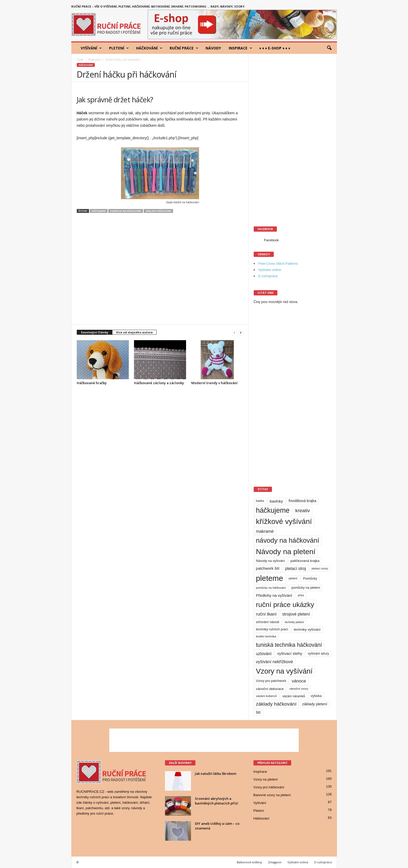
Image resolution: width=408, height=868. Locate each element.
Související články (95, 332)
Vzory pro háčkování (269, 787)
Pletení (119, 48)
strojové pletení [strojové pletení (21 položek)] (296, 614)
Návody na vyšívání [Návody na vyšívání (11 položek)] (270, 561)
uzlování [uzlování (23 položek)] (264, 654)
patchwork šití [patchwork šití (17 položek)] (268, 568)
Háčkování (149, 48)
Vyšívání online (270, 270)
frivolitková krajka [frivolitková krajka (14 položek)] (302, 501)
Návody (213, 48)
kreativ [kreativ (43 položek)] (303, 511)
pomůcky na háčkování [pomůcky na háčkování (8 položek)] (271, 588)
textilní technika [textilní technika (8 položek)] (266, 636)
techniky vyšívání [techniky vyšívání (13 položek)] (307, 629)
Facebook (272, 240)
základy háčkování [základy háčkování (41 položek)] (276, 704)
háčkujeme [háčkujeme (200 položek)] (273, 510)
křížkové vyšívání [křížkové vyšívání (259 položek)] (284, 521)
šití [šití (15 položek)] (258, 712)
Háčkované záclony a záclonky (159, 383)
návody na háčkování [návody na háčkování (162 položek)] (288, 540)
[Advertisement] (160, 271)
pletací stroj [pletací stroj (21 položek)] (296, 569)
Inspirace (240, 48)
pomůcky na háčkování (126, 211)
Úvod (80, 60)
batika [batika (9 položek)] (260, 501)
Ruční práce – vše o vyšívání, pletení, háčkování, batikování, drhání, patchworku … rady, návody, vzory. (158, 6)
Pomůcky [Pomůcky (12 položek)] (310, 578)
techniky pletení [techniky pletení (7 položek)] (294, 622)
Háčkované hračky (92, 383)
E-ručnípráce (268, 276)
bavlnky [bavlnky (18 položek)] (276, 501)
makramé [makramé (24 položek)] (265, 531)
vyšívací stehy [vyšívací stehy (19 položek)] (290, 653)
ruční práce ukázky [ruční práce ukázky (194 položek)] (285, 605)
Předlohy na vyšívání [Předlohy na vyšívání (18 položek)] (274, 595)
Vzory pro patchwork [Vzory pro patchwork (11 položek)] (271, 681)
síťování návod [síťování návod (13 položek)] (268, 622)
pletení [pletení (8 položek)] (293, 578)
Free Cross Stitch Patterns (278, 264)
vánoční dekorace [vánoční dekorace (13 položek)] (270, 689)
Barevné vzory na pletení (272, 795)
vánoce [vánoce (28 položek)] (299, 681)
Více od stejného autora (134, 332)
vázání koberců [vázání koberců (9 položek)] (266, 696)
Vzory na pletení (266, 779)
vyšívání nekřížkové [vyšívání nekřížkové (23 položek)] (275, 662)
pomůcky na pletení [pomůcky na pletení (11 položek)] (306, 588)
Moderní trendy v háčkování (214, 383)
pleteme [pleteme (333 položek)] (270, 578)
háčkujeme (99, 211)
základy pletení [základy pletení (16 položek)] (315, 704)
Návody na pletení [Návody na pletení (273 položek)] (286, 552)
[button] (329, 48)
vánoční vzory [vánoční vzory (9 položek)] (299, 689)
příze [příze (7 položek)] (301, 595)
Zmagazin (275, 862)
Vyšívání (91, 48)
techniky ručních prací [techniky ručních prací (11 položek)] (272, 629)
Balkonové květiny (249, 862)
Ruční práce (184, 48)
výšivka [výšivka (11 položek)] (316, 696)
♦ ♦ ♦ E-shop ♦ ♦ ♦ (275, 48)
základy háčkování (158, 211)
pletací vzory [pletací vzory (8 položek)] (320, 568)
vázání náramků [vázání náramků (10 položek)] (294, 696)
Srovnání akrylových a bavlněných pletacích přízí (216, 801)
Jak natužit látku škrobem (216, 774)
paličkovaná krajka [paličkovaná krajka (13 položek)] (305, 561)
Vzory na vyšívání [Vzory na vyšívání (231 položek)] (284, 671)
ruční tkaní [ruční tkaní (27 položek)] (266, 614)
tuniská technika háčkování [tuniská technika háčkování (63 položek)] (289, 645)
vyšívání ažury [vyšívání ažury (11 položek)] (318, 653)
